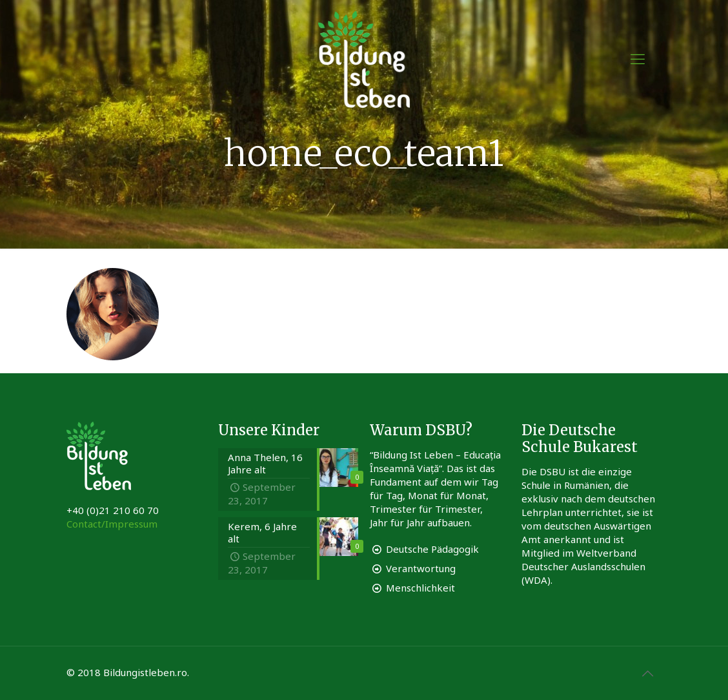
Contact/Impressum (112, 524)
